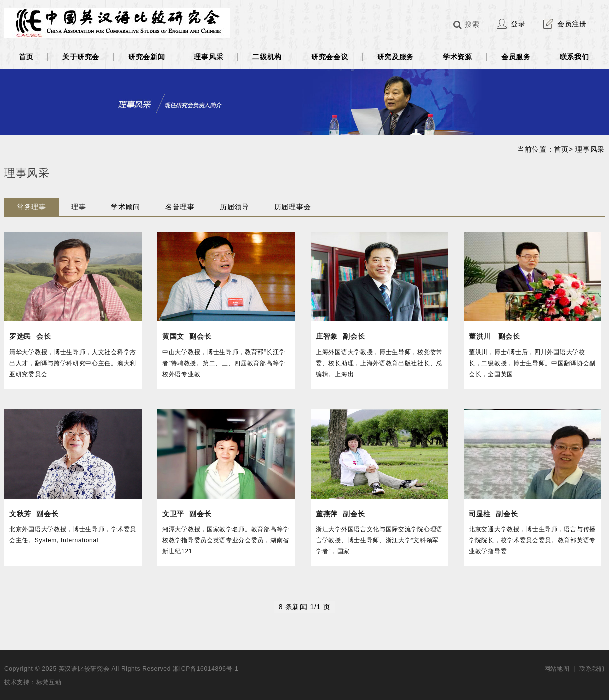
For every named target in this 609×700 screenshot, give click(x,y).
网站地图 (557, 669)
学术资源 (458, 57)
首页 (26, 57)
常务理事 (31, 207)
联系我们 (575, 57)
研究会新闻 (147, 57)
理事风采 (209, 57)
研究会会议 (330, 57)
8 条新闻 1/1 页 (305, 607)
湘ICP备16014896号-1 (206, 669)
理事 (78, 207)
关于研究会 (81, 57)
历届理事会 (293, 207)
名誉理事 (180, 207)
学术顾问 (125, 207)
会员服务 (516, 57)
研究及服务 (396, 57)
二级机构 (267, 57)
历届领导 (235, 207)
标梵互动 (49, 682)
